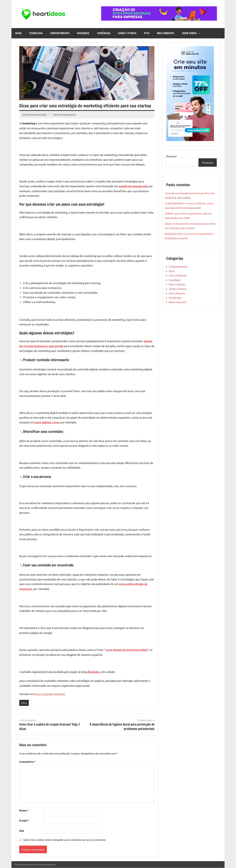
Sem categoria (177, 293)
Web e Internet (177, 302)
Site (22, 831)
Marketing (59, 694)
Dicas (18, 33)
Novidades (83, 33)
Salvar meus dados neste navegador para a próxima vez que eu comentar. (65, 840)
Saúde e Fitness (127, 33)
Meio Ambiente (166, 33)
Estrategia (47, 694)
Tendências (104, 33)
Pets (147, 33)
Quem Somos (191, 33)
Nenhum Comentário (64, 114)
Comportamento (60, 33)
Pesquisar (172, 156)
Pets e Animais (177, 284)
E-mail (24, 821)
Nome (24, 811)
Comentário (27, 762)
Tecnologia (36, 33)
